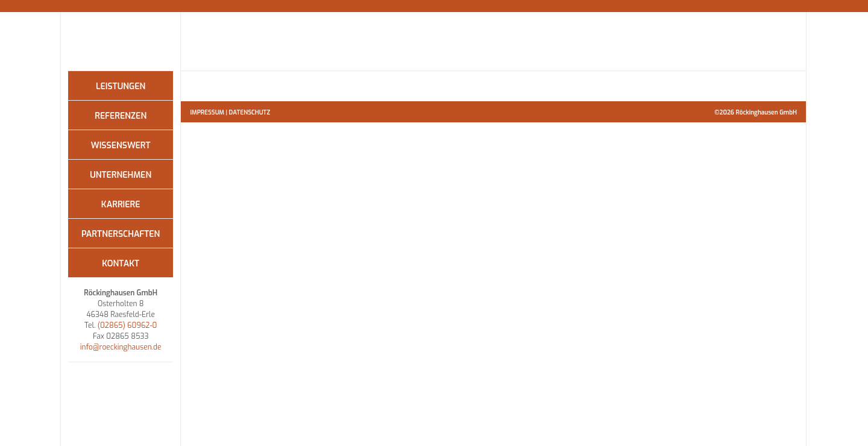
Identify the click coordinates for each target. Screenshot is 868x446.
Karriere (121, 205)
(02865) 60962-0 (127, 325)
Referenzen (121, 116)
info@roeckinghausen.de (121, 347)
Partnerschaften (121, 234)
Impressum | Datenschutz (230, 112)
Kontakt (121, 264)
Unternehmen (121, 175)
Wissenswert (121, 146)
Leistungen (121, 86)
